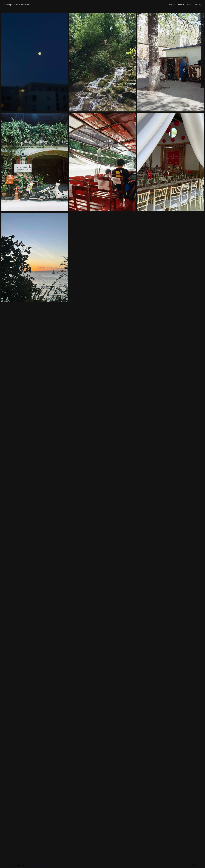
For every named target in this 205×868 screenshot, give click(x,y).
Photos (181, 4)
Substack (38, 865)
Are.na (29, 865)
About (189, 4)
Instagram (49, 865)
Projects (172, 4)
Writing (198, 4)
